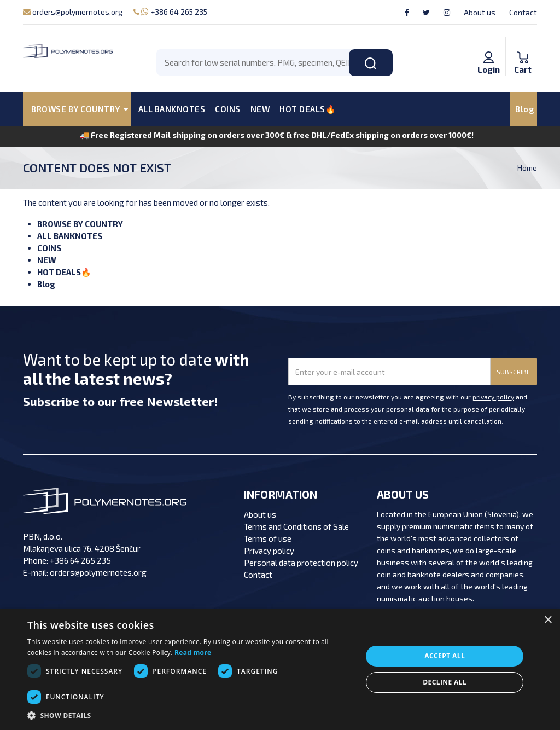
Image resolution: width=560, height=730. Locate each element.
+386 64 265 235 (170, 12)
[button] (190, 716)
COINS (228, 109)
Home (527, 168)
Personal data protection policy (301, 563)
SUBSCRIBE (514, 372)
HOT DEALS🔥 (308, 109)
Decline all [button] (445, 682)
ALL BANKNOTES (172, 109)
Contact (523, 12)
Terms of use (268, 538)
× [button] (548, 620)
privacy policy (493, 397)
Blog (525, 109)
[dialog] (280, 669)
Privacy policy (269, 551)
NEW (260, 109)
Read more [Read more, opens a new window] (193, 653)
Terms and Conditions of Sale (296, 526)
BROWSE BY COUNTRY (80, 224)
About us (480, 12)
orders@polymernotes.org (73, 12)
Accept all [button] (445, 656)
